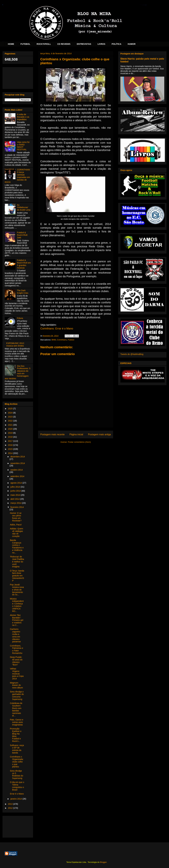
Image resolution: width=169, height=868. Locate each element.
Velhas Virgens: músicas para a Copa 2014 (17, 674)
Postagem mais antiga (99, 434)
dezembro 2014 (18, 457)
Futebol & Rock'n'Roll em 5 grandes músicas (24, 264)
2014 (11, 453)
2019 (11, 433)
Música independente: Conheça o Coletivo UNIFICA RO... (17, 605)
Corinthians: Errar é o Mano (57, 329)
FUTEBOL (25, 44)
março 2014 (16, 503)
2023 (11, 417)
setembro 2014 (17, 476)
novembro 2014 (18, 463)
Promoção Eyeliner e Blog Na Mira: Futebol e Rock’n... (16, 735)
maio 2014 (15, 495)
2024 (11, 413)
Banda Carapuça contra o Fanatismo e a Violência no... (17, 546)
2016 (11, 445)
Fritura (20, 318)
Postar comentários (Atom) (79, 442)
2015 (11, 449)
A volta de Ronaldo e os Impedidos (23, 117)
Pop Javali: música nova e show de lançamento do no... (17, 590)
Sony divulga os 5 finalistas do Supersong (17, 774)
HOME (11, 44)
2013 (11, 804)
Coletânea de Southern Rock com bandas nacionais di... (16, 709)
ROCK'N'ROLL (44, 44)
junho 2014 (16, 491)
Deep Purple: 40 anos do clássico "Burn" (16, 661)
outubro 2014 (17, 470)
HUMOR (132, 44)
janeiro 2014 (16, 799)
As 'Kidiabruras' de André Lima (24, 207)
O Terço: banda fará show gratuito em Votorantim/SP (17, 576)
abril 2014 (15, 499)
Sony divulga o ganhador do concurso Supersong (17, 695)
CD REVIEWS (64, 44)
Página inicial (76, 434)
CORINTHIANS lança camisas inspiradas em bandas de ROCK (17, 176)
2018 (11, 437)
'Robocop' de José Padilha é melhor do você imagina (17, 562)
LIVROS (101, 44)
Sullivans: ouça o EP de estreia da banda (17, 749)
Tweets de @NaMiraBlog (132, 354)
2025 (11, 409)
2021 (11, 425)
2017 (11, 441)
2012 (11, 808)
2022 (11, 421)
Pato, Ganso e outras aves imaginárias (17, 722)
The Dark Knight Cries (23, 292)
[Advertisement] (18, 77)
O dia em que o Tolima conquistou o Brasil (17, 786)
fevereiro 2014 (17, 507)
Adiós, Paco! (16, 525)
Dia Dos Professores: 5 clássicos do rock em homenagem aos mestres (18, 372)
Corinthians (62, 340)
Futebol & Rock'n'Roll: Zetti (22, 235)
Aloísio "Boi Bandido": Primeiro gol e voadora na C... (17, 620)
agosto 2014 (16, 483)
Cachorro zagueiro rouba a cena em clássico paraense (15, 635)
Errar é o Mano (17, 794)
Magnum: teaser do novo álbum (16, 685)
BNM (54, 340)
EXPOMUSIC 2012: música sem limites (15, 344)
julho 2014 (15, 487)
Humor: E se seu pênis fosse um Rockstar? (16, 517)
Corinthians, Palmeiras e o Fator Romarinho (17, 649)
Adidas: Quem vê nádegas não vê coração (17, 532)
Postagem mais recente (52, 434)
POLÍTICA (116, 44)
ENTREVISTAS (84, 44)
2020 (11, 429)
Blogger (103, 862)
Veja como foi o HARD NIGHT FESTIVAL (23, 146)
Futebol (71, 340)
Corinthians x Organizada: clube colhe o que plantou (17, 762)
